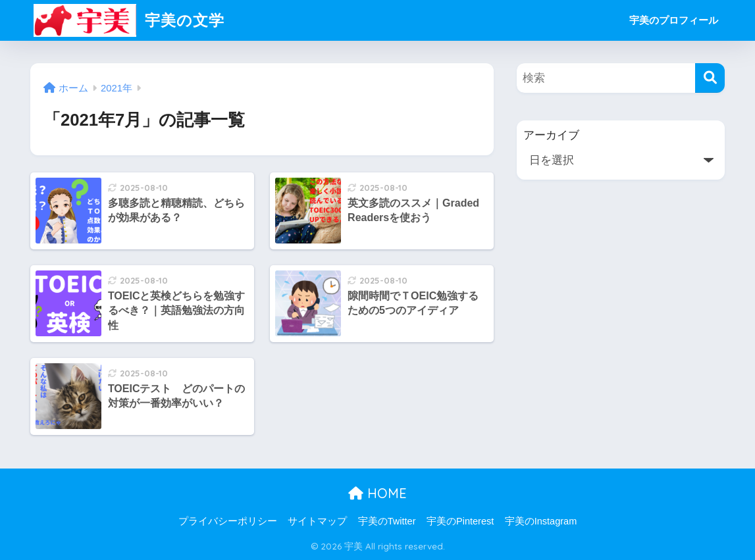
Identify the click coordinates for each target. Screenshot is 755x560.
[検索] (710, 78)
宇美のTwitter (387, 521)
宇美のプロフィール (674, 20)
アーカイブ (551, 135)
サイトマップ (317, 521)
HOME (377, 493)
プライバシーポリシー (228, 521)
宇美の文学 (129, 20)
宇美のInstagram (541, 521)
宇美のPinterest (460, 521)
